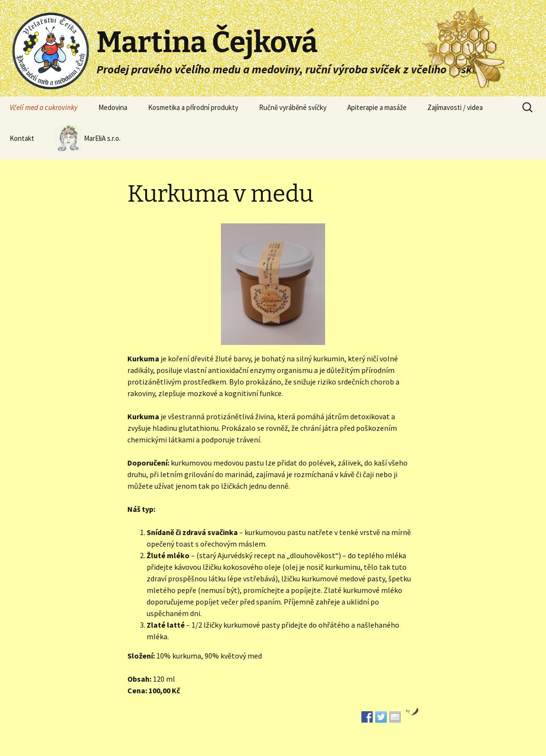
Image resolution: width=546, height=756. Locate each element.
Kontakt (22, 138)
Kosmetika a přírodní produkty (193, 107)
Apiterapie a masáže (377, 107)
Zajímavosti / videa (455, 107)
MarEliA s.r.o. (88, 139)
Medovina (113, 107)
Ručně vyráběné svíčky (293, 107)
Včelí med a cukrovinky (44, 107)
